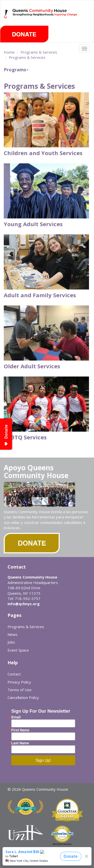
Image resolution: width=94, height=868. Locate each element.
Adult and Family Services (40, 295)
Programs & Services (39, 52)
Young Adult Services (33, 224)
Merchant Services (62, 844)
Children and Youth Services (43, 153)
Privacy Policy (19, 682)
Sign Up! (43, 760)
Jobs (11, 642)
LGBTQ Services (25, 437)
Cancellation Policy (23, 697)
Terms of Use (20, 690)
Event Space (18, 650)
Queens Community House (45, 17)
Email (16, 717)
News (13, 634)
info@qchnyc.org (24, 604)
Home (9, 52)
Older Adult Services (32, 366)
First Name (20, 730)
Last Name (20, 743)
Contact (14, 674)
